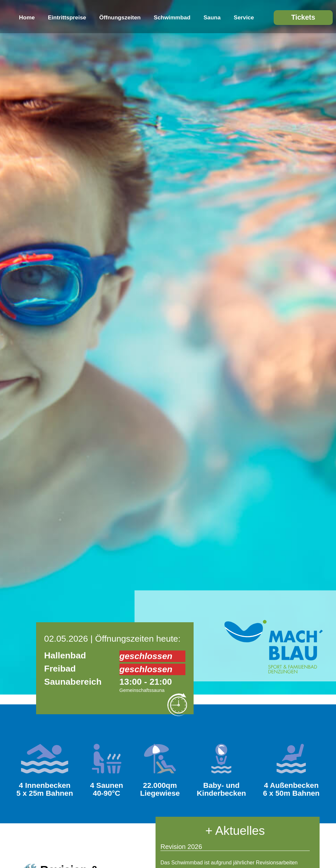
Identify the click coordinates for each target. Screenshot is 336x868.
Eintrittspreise (67, 17)
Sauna (212, 17)
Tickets (303, 17)
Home (27, 17)
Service (244, 17)
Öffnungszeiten (120, 17)
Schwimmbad (172, 17)
